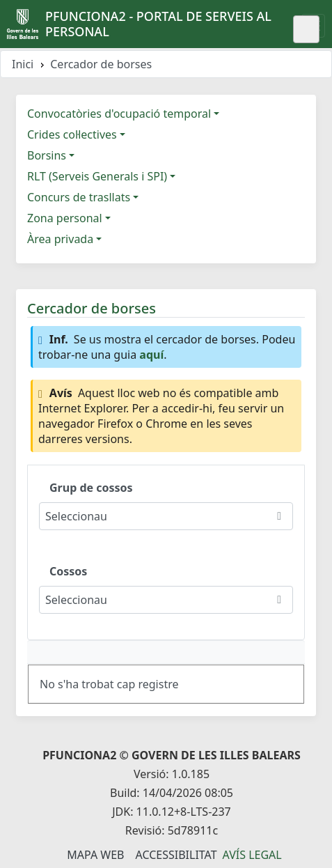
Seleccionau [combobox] (76, 516)
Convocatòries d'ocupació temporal (119, 114)
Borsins (47, 155)
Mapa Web (95, 855)
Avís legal (252, 855)
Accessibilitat (176, 855)
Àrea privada (60, 239)
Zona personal (65, 218)
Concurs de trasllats (79, 197)
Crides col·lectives (72, 134)
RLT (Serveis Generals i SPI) (97, 176)
